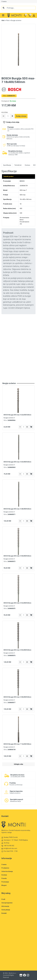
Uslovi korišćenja (7, 871)
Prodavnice (5, 868)
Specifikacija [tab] (7, 165)
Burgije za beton (16, 20)
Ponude (4, 878)
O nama (4, 1)
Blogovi (4, 885)
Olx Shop (5, 843)
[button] (3, 15)
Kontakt (4, 913)
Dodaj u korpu (21, 116)
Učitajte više (18, 764)
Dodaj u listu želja (13, 122)
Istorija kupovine (7, 903)
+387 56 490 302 (8, 846)
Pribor (8, 20)
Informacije (5, 906)
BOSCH (22, 181)
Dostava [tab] (27, 165)
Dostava (4, 875)
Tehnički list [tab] (18, 165)
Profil (3, 899)
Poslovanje (5, 882)
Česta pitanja (6, 910)
